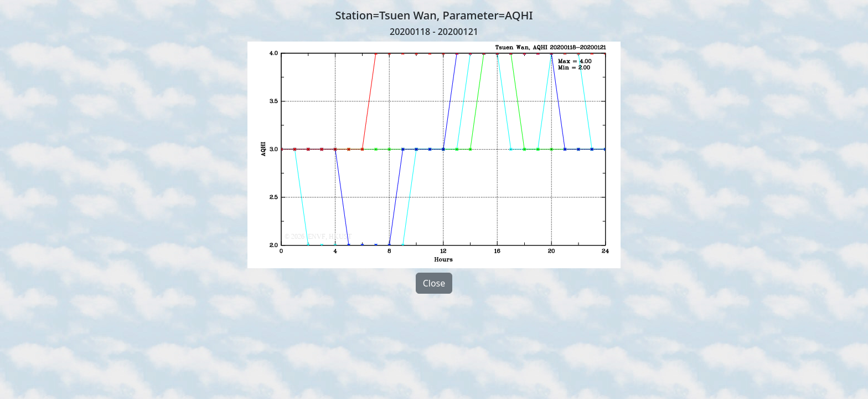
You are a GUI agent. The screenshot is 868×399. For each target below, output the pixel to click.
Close (434, 283)
